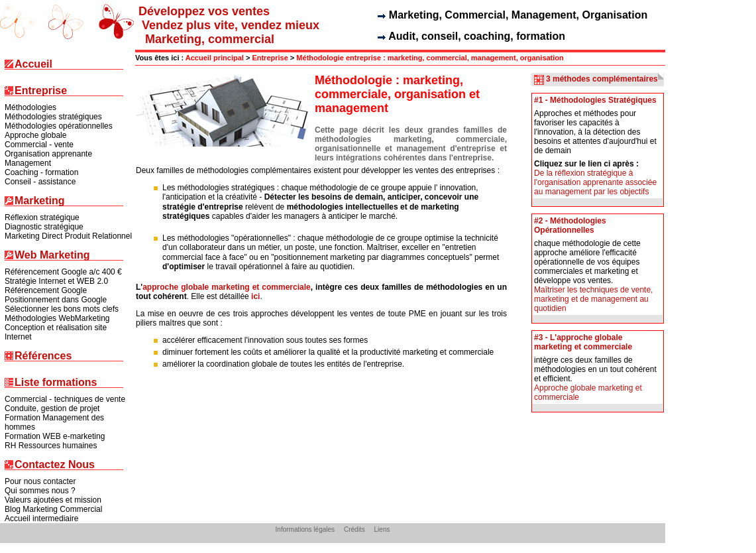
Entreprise (41, 91)
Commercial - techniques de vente (65, 399)
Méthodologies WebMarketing (57, 318)
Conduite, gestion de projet (52, 408)
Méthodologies (30, 107)
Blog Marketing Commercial (53, 509)
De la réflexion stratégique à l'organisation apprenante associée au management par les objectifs (595, 182)
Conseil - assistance (40, 182)
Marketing (40, 201)
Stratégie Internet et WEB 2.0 (56, 281)
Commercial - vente (39, 145)
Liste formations (56, 383)
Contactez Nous (55, 465)
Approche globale (35, 135)
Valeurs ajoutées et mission (53, 500)
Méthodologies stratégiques (53, 117)
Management (28, 163)
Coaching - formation (41, 172)
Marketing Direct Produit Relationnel (68, 236)
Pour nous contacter (40, 481)
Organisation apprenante (48, 154)
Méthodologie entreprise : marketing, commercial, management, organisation (430, 58)
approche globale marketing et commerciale (227, 287)
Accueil (33, 65)
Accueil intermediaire (41, 519)
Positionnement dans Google (56, 300)
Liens (382, 529)
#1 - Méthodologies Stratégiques (595, 100)
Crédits (354, 529)
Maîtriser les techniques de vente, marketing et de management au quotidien (593, 299)
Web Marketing (52, 256)
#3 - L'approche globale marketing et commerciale (583, 342)
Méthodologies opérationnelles (59, 126)
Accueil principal (215, 58)
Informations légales (305, 529)
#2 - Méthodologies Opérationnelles (570, 225)
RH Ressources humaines (51, 446)
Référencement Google (46, 290)
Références (43, 356)
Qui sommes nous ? (40, 491)
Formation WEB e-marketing (55, 436)
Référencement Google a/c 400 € (63, 272)
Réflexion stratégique (42, 217)
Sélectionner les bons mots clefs (62, 309)
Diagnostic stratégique (44, 227)
